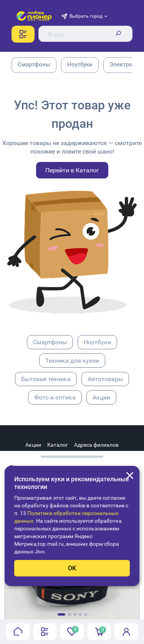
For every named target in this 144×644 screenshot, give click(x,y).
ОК (72, 568)
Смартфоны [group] (34, 64)
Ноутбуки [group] (80, 64)
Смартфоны (50, 342)
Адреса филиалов (96, 445)
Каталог (58, 445)
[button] (61, 614)
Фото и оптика (55, 397)
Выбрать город (86, 16)
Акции (101, 397)
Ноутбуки (97, 342)
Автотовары (105, 379)
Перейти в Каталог (72, 170)
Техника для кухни (72, 361)
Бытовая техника (46, 379)
